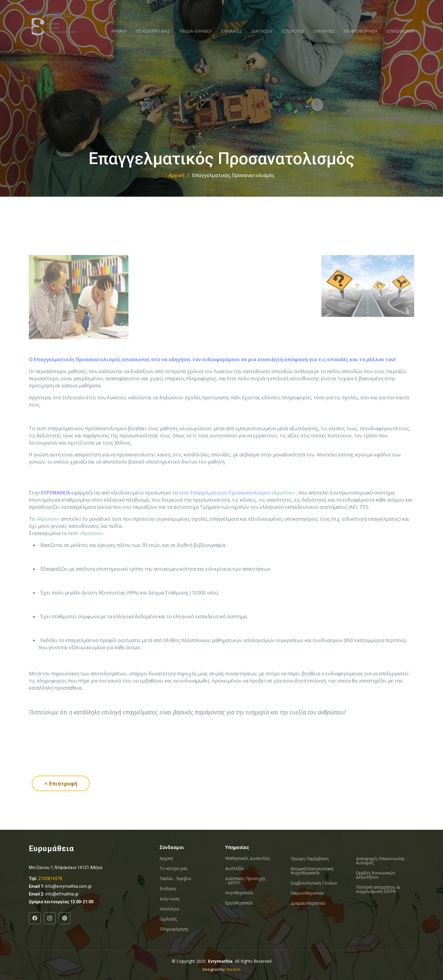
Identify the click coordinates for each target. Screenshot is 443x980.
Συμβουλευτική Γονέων (314, 883)
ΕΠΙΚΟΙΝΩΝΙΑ (400, 31)
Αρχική (176, 175)
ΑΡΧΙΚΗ (118, 31)
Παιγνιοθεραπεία (307, 893)
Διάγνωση (169, 899)
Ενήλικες (168, 889)
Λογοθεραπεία (239, 893)
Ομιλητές (168, 919)
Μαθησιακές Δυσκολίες (248, 858)
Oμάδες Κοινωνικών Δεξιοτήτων (376, 875)
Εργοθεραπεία (239, 903)
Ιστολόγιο (169, 909)
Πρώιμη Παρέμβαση (310, 859)
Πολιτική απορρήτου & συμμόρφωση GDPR (378, 889)
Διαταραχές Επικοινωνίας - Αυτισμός (381, 861)
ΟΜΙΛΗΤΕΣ (324, 31)
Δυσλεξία (234, 868)
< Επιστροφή (61, 783)
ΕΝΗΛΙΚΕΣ (232, 31)
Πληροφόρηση (174, 929)
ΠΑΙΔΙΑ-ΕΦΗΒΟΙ (195, 31)
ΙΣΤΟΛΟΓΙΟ (293, 31)
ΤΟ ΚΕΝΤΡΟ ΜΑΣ (153, 31)
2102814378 (50, 879)
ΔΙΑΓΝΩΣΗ (262, 31)
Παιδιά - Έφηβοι (175, 879)
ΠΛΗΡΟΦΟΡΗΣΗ (361, 31)
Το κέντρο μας (173, 868)
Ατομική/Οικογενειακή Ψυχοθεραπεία (312, 871)
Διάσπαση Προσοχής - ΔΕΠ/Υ (245, 881)
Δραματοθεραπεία (308, 903)
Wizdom (233, 969)
